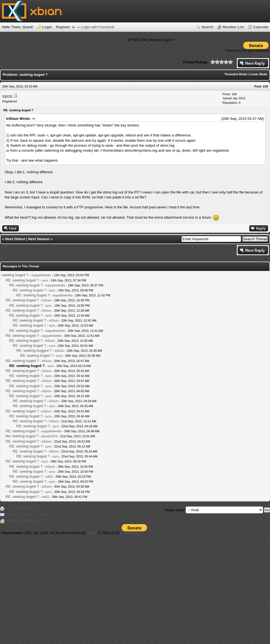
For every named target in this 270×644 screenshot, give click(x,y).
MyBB (92, 533)
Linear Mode (258, 74)
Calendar (261, 27)
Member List (233, 27)
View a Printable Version (24, 508)
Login (47, 27)
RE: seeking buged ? (22, 280)
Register (63, 27)
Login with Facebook (98, 27)
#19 (265, 86)
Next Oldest (15, 239)
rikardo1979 (49, 436)
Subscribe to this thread (23, 521)
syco (7, 96)
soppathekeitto (41, 275)
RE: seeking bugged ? (34, 351)
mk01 (49, 477)
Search (207, 27)
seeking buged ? (15, 275)
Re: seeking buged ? (22, 436)
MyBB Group (130, 533)
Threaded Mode (236, 74)
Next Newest (39, 239)
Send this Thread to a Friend (26, 514)
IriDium (47, 300)
